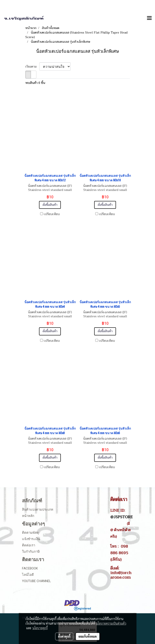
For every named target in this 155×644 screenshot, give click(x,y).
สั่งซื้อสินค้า (50, 205)
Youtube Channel (37, 581)
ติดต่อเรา (29, 545)
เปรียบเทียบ (52, 214)
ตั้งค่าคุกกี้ (64, 636)
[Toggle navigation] (149, 18)
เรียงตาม (32, 67)
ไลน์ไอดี (28, 575)
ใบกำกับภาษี (31, 552)
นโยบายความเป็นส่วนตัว (111, 623)
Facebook (30, 568)
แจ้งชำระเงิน (31, 539)
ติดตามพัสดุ (30, 533)
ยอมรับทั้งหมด (88, 636)
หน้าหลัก (28, 516)
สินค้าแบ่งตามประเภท (38, 510)
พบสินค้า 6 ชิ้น (35, 83)
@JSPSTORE (122, 517)
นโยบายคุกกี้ (40, 628)
